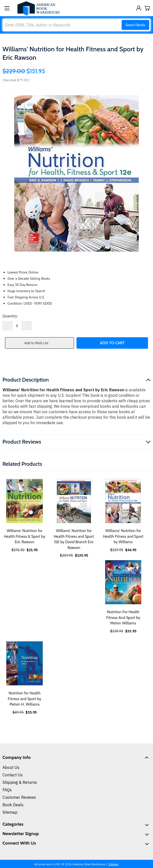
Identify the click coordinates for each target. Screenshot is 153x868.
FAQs (7, 790)
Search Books (135, 25)
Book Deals (13, 805)
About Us (11, 767)
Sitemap (10, 812)
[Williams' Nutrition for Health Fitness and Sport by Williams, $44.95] (123, 501)
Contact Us (13, 775)
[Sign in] (139, 8)
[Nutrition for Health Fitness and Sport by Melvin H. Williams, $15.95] (25, 663)
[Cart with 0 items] (147, 8)
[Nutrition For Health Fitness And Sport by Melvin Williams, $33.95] (123, 582)
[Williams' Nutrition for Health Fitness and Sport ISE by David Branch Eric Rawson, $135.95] (74, 501)
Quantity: (10, 316)
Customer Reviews (19, 797)
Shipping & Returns (20, 782)
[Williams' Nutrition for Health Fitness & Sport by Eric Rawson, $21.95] (25, 501)
